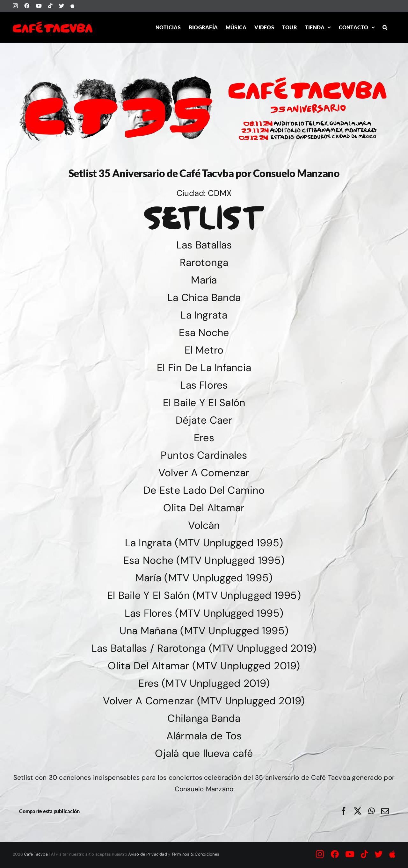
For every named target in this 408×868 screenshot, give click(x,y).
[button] (385, 27)
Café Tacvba (36, 854)
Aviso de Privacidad (148, 854)
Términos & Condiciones (195, 854)
